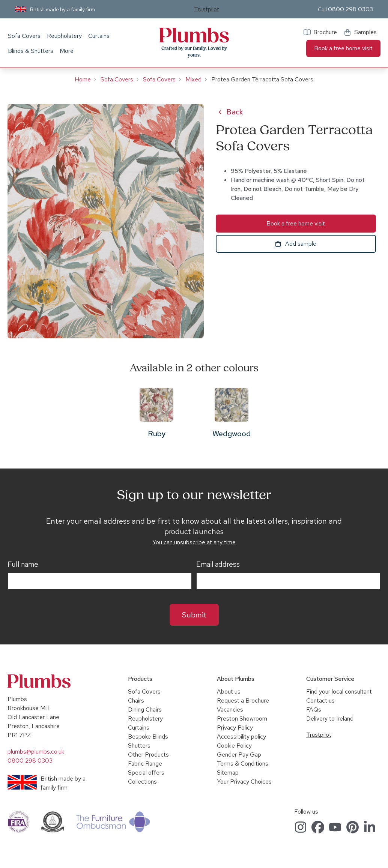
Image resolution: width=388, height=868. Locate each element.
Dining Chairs (145, 710)
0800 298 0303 (350, 9)
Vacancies (230, 710)
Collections (142, 782)
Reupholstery (64, 36)
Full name (23, 565)
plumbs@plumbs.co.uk (36, 752)
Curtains (99, 36)
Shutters (139, 746)
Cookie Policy (234, 746)
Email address (218, 565)
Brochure (325, 32)
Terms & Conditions (243, 764)
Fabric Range (145, 764)
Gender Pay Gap (239, 755)
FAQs (314, 710)
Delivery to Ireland (330, 719)
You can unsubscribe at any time (194, 542)
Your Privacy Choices (244, 782)
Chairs (136, 701)
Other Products (148, 755)
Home (83, 79)
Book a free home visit (343, 48)
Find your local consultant (339, 692)
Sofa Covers (24, 36)
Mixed (193, 79)
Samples (365, 32)
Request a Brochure (243, 701)
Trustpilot (207, 9)
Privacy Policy (235, 728)
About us (229, 692)
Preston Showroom (242, 719)
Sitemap (228, 773)
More (67, 51)
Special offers (146, 773)
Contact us (320, 701)
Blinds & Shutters (31, 51)
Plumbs (194, 35)
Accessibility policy (241, 737)
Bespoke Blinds (148, 737)
